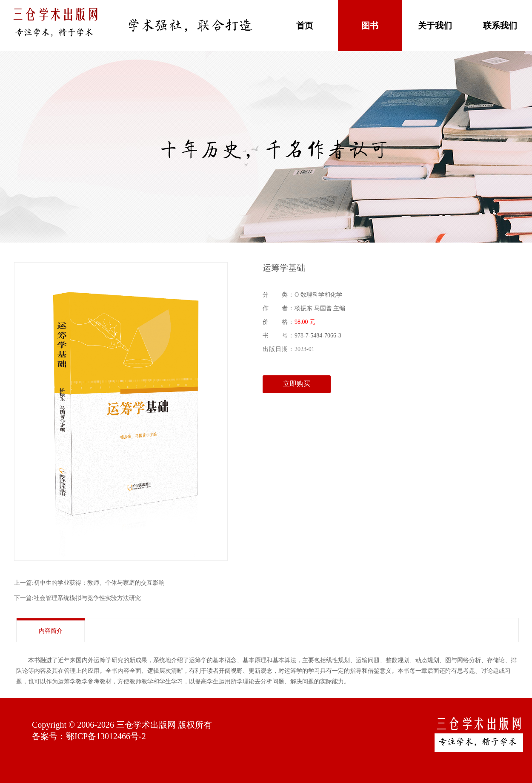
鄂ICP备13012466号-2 (106, 736)
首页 (305, 26)
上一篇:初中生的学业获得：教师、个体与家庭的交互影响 (89, 583)
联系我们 (500, 26)
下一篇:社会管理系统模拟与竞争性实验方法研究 (77, 598)
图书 (370, 26)
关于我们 (435, 26)
